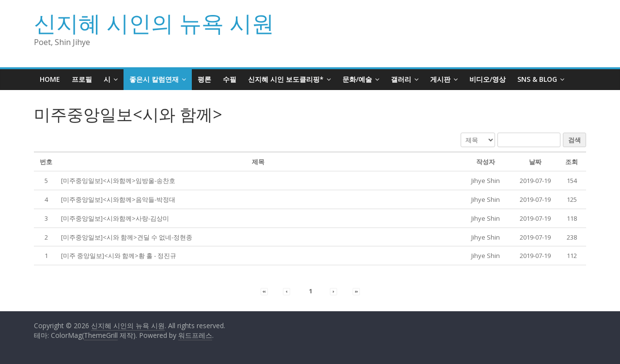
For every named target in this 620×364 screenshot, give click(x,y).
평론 (204, 79)
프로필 (82, 79)
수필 (230, 79)
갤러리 (401, 79)
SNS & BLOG (537, 79)
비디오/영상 (488, 79)
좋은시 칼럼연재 (154, 79)
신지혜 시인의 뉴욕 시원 (154, 23)
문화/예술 (357, 79)
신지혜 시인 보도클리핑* (286, 79)
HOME (50, 79)
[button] (486, 181)
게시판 (440, 79)
